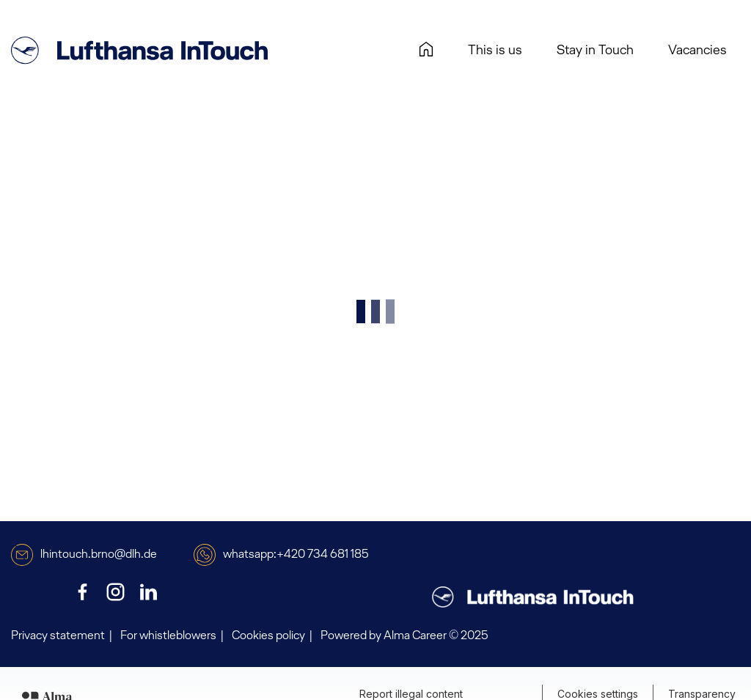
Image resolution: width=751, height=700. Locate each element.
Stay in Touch (595, 51)
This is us (495, 51)
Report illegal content (411, 694)
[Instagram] (116, 592)
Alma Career (415, 636)
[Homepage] (426, 51)
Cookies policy (268, 636)
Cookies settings (598, 694)
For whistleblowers (168, 636)
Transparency (702, 694)
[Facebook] (83, 592)
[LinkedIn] (149, 592)
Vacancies (703, 51)
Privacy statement (58, 636)
